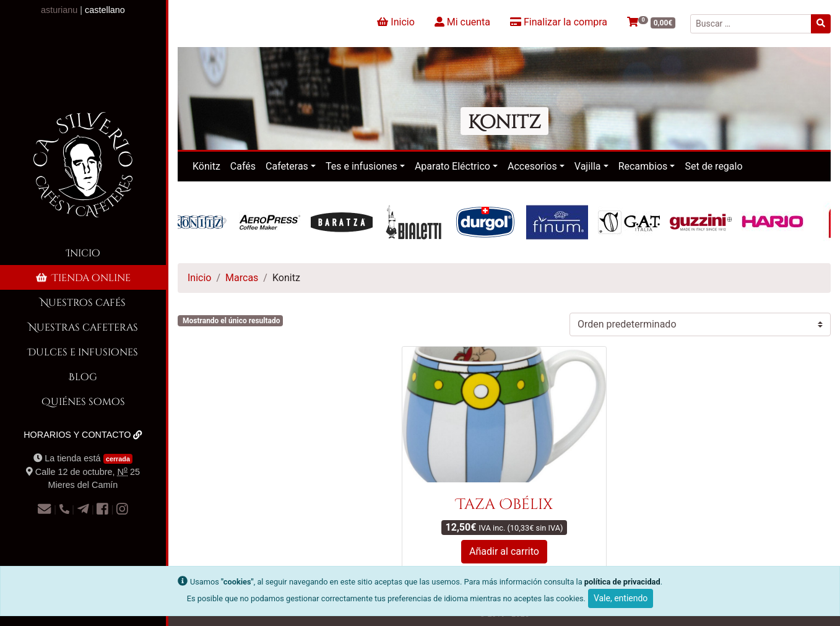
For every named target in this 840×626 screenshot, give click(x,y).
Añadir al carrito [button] (504, 551)
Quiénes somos (83, 401)
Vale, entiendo (621, 598)
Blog (83, 376)
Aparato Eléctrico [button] (452, 166)
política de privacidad (622, 582)
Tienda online (82, 277)
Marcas (242, 278)
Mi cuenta (462, 22)
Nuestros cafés (83, 302)
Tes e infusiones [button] (362, 166)
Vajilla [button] (588, 166)
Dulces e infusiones (83, 351)
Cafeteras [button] (287, 166)
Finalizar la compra (559, 22)
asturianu (59, 10)
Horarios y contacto (83, 435)
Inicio (83, 252)
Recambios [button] (643, 166)
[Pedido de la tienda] (700, 324)
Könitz (206, 166)
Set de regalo (713, 166)
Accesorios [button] (532, 166)
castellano (105, 10)
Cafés (243, 166)
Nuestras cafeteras (83, 327)
